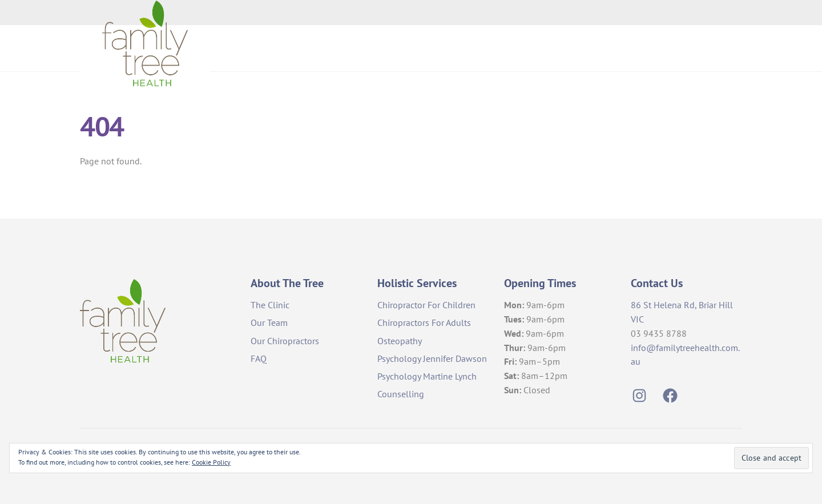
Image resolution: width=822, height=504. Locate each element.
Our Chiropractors (285, 340)
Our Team (269, 322)
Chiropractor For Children (426, 304)
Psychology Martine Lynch (427, 376)
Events (718, 48)
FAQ (259, 358)
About (519, 48)
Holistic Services (590, 48)
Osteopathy (400, 340)
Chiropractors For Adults (424, 322)
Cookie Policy (211, 462)
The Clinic (270, 304)
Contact (665, 48)
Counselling (401, 393)
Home (471, 48)
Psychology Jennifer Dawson (432, 358)
